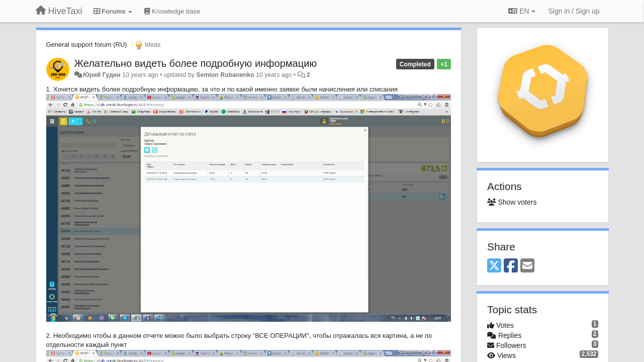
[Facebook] (511, 266)
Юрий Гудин (102, 75)
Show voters (512, 202)
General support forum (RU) (87, 44)
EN (522, 11)
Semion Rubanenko (225, 75)
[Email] (527, 266)
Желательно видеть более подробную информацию (196, 63)
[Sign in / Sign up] (574, 11)
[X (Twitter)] (494, 266)
